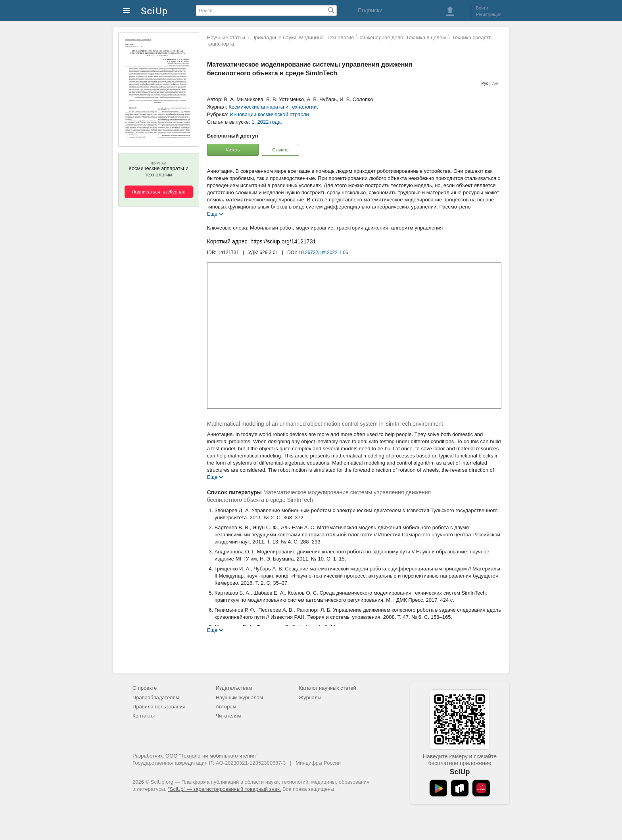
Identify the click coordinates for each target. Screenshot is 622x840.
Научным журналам (239, 697)
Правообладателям (156, 697)
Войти (482, 8)
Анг (495, 83)
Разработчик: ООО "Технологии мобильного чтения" (195, 756)
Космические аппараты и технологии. (273, 107)
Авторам (226, 707)
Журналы (310, 697)
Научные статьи (226, 37)
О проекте (145, 688)
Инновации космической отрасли (269, 114)
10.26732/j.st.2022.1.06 (323, 253)
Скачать (280, 150)
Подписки (370, 10)
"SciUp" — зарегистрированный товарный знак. (224, 789)
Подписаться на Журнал (159, 192)
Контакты (144, 716)
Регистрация (489, 14)
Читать (233, 150)
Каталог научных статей (327, 688)
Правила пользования (159, 707)
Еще (212, 213)
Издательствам (234, 688)
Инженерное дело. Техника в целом (403, 37)
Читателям (229, 716)
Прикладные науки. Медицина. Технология (303, 37)
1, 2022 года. (267, 122)
